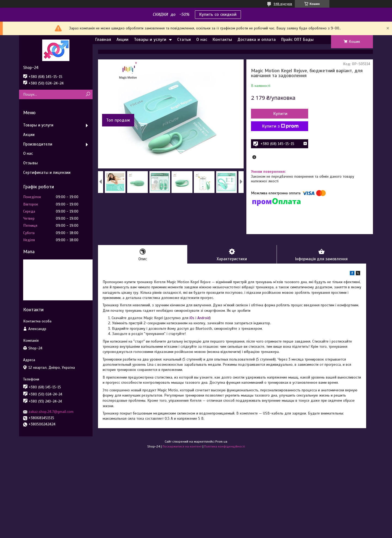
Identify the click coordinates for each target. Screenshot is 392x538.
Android (203, 318)
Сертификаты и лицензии (47, 173)
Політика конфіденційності (225, 446)
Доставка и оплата (257, 40)
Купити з (280, 126)
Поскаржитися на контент (182, 446)
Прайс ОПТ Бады (297, 40)
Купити (280, 114)
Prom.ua (221, 442)
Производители (38, 144)
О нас (202, 40)
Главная (103, 40)
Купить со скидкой (218, 14)
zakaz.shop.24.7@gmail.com (51, 412)
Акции (122, 40)
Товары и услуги (150, 40)
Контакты (222, 40)
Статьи (184, 40)
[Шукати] (88, 94)
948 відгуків (283, 4)
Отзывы (30, 163)
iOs (192, 318)
